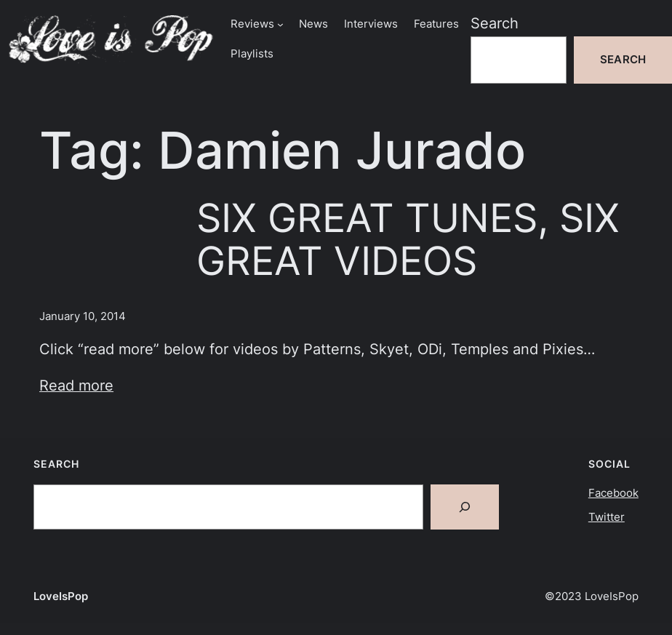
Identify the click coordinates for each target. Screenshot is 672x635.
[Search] (465, 507)
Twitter (607, 517)
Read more (76, 386)
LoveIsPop (61, 596)
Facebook (613, 493)
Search (495, 23)
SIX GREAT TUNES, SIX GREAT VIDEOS (408, 240)
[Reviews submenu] (280, 24)
